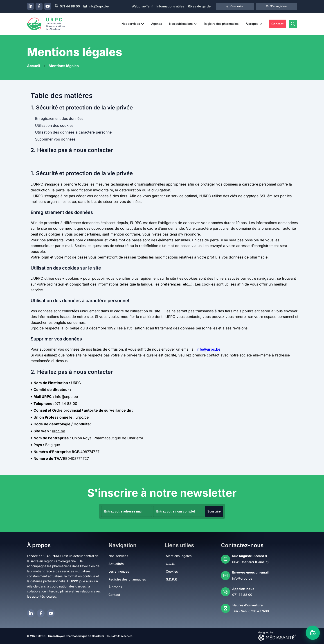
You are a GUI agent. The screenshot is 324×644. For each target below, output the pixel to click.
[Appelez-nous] (225, 592)
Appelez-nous (243, 589)
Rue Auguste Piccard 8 (250, 556)
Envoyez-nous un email (250, 572)
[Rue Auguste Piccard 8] (225, 559)
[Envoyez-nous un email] (225, 576)
